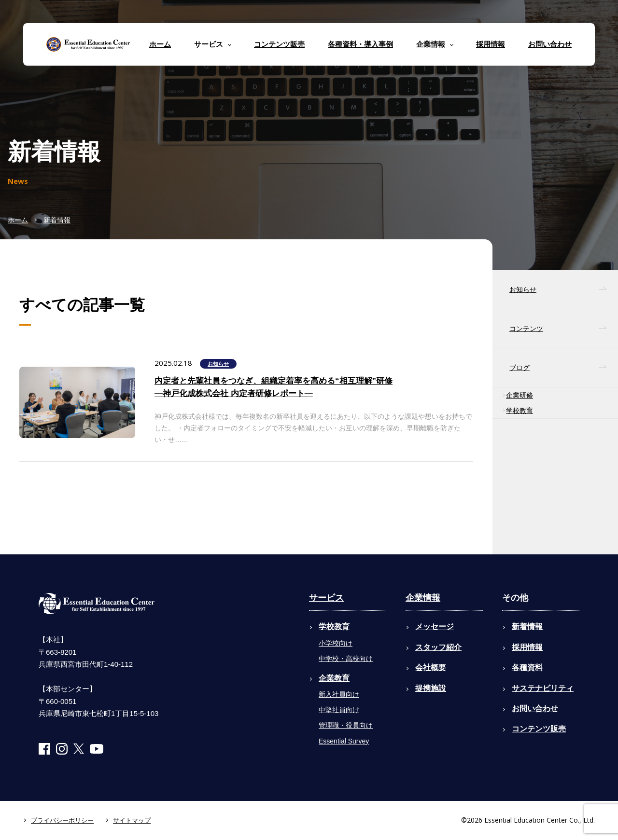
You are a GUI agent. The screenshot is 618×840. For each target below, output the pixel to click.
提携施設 (431, 688)
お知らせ (218, 364)
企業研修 (520, 395)
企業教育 (334, 678)
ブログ (520, 368)
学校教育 (520, 411)
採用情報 (491, 44)
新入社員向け (339, 694)
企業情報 (423, 598)
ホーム (160, 44)
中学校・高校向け (346, 659)
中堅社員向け (339, 710)
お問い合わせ (550, 44)
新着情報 (57, 220)
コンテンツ (526, 329)
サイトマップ (132, 820)
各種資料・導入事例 (360, 44)
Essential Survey (344, 741)
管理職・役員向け (346, 725)
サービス (326, 598)
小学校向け (336, 643)
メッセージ (435, 627)
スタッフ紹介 (438, 647)
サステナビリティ (543, 688)
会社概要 (431, 668)
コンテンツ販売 (279, 44)
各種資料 (527, 668)
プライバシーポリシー (62, 820)
